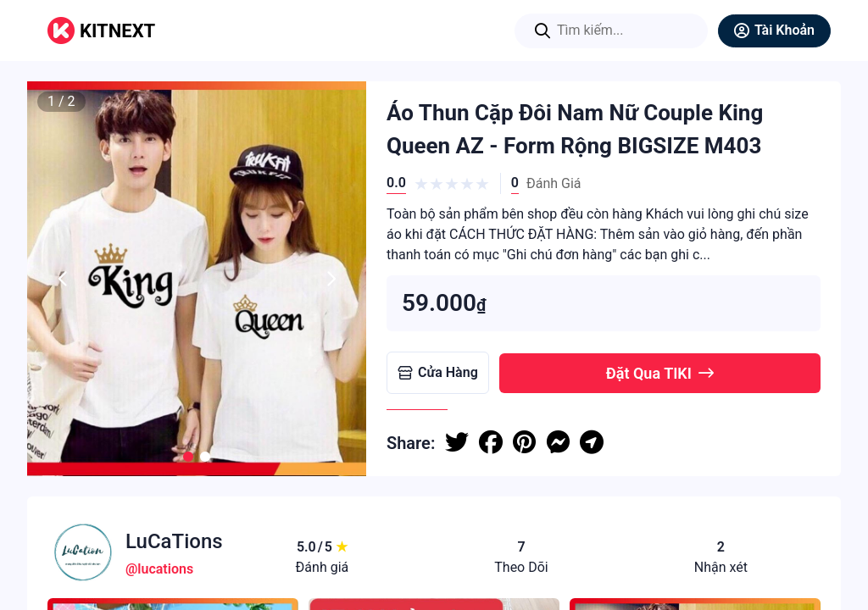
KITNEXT (117, 31)
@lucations (159, 569)
